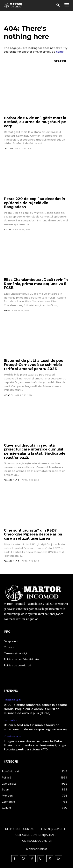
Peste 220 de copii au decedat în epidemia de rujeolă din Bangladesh (34, 203)
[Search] (60, 62)
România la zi (12, 480)
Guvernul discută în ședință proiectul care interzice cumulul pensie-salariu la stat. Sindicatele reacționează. (35, 451)
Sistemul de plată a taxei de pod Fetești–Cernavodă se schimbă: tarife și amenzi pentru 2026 (34, 365)
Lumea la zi (11, 720)
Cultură (9, 149)
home (60, 52)
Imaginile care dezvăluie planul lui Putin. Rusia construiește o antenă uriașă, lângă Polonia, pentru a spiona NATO (35, 746)
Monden (9, 395)
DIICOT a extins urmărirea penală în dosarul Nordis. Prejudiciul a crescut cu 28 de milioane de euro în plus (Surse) (35, 709)
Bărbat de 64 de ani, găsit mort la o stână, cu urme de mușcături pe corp (35, 122)
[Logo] (13, 5)
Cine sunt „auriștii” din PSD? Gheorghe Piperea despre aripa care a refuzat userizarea (33, 534)
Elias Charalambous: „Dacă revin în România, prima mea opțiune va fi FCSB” (36, 284)
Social (8, 230)
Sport (7, 310)
